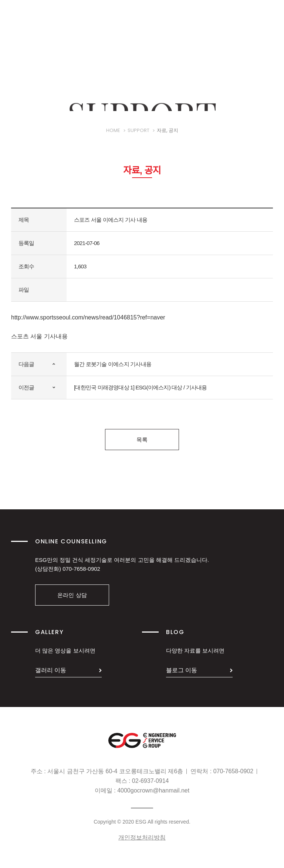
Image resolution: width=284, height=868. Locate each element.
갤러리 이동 (51, 670)
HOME (113, 136)
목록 (142, 440)
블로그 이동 (182, 670)
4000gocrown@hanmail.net (153, 790)
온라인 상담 (72, 595)
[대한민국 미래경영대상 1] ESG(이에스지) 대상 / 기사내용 (141, 387)
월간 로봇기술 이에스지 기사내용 (113, 364)
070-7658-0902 (81, 569)
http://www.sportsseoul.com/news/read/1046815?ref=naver (88, 317)
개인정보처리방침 (142, 837)
